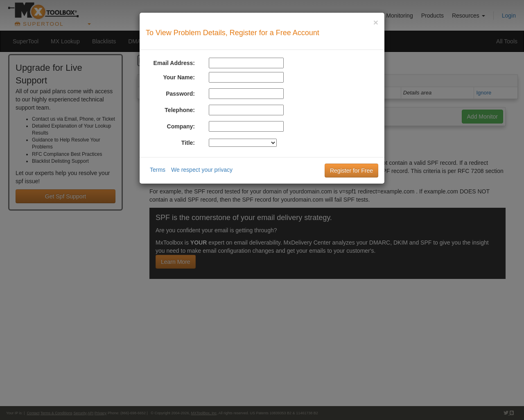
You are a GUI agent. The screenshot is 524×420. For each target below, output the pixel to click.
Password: (180, 94)
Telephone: (180, 110)
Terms (158, 170)
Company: (181, 126)
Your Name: (179, 77)
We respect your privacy (202, 170)
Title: (188, 143)
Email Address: (174, 63)
